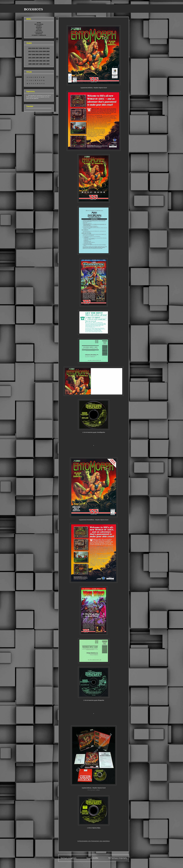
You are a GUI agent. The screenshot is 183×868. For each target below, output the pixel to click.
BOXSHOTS (33, 9)
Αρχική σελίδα (92, 858)
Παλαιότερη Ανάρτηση (118, 858)
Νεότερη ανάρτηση (68, 858)
